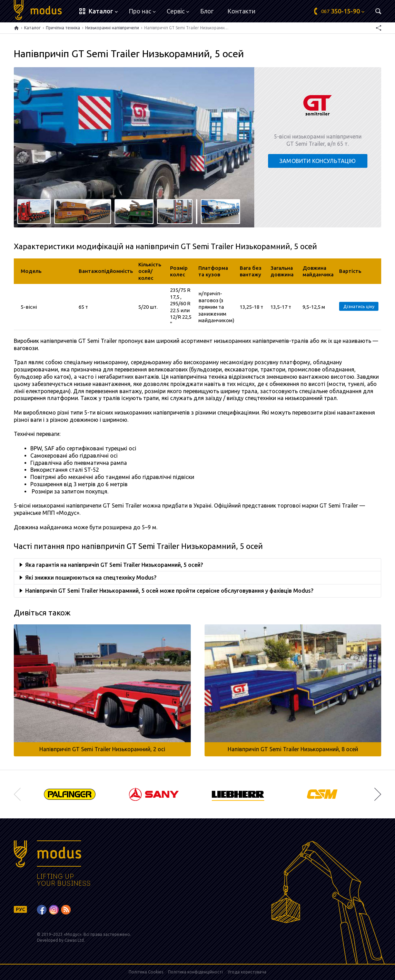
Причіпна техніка (63, 28)
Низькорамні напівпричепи (112, 28)
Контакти (241, 11)
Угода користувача (247, 972)
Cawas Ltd (74, 940)
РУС (21, 909)
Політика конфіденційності (195, 972)
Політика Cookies (146, 972)
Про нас (142, 11)
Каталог (32, 28)
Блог (207, 11)
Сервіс (178, 11)
